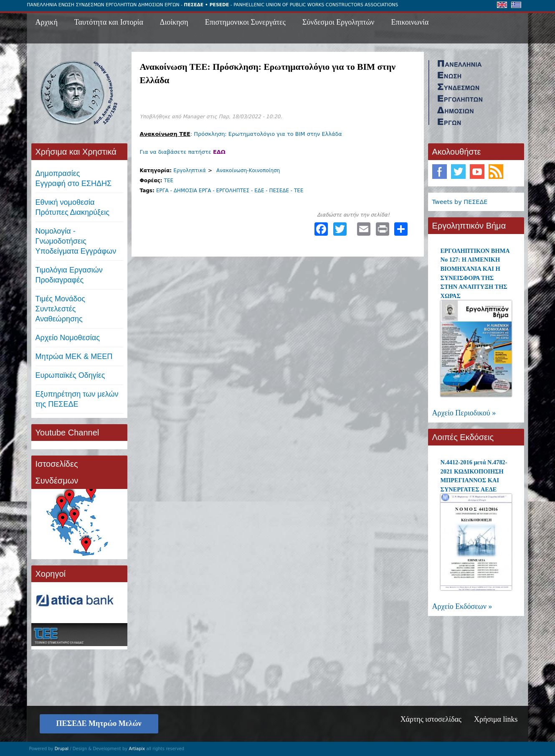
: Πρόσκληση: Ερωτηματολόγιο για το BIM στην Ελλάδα (241, 134)
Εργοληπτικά (190, 171)
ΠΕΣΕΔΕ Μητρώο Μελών (99, 723)
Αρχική (47, 22)
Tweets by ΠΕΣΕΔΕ (460, 202)
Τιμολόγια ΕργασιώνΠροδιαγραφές (69, 275)
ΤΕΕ (169, 181)
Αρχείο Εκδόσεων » (462, 606)
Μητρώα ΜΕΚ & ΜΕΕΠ (74, 356)
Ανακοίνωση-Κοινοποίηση (248, 171)
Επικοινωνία (410, 22)
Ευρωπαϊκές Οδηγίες (70, 375)
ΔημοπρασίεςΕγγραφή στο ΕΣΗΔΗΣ (74, 178)
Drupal (62, 749)
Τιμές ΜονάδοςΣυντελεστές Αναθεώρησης (61, 309)
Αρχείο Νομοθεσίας (68, 338)
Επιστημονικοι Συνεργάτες (245, 22)
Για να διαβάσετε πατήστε (183, 152)
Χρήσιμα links (496, 719)
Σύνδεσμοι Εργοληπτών (338, 22)
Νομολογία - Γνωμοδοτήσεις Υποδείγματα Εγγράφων (76, 241)
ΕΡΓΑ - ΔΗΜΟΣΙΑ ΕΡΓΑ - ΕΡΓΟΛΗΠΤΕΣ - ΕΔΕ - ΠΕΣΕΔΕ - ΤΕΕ (230, 191)
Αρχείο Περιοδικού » (464, 413)
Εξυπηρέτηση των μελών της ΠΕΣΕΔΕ (77, 399)
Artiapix (137, 749)
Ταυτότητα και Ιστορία (109, 22)
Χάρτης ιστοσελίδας (431, 719)
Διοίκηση (174, 22)
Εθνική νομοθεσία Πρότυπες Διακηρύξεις (72, 207)
